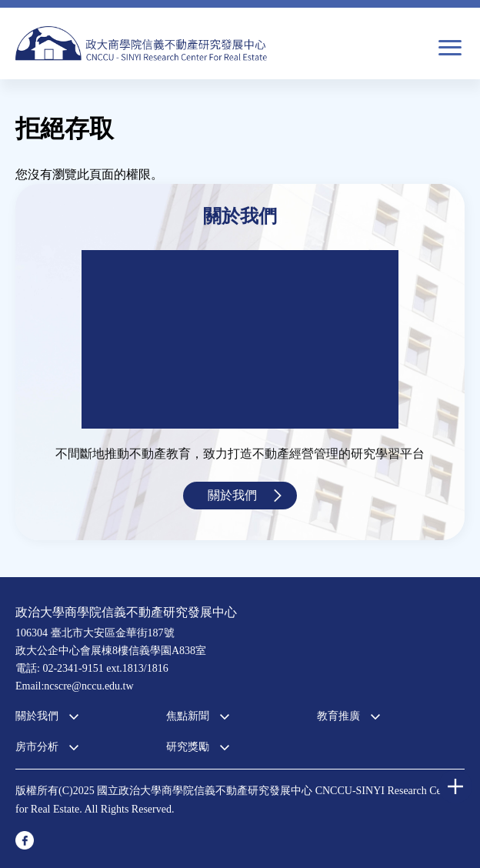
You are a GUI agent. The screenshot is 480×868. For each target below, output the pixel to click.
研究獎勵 (188, 747)
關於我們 (232, 495)
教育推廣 (338, 716)
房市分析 (37, 747)
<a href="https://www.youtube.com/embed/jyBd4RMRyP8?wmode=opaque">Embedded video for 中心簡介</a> (240, 339)
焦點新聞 (188, 716)
